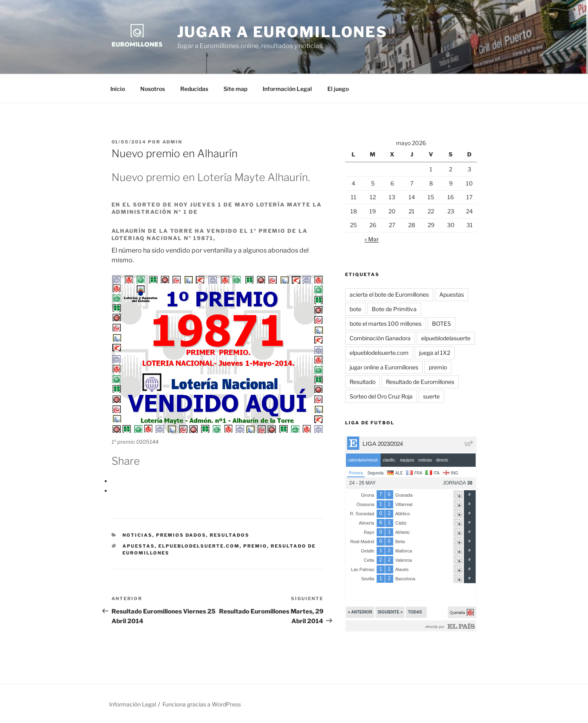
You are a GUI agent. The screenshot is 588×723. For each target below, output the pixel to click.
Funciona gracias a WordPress (202, 704)
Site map (235, 89)
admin (173, 142)
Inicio (118, 89)
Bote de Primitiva (394, 309)
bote (355, 309)
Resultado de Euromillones (420, 382)
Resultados (230, 535)
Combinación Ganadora (380, 338)
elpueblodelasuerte (446, 338)
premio (255, 546)
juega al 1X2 (435, 353)
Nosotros (153, 89)
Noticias (137, 535)
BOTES (442, 324)
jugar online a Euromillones (384, 367)
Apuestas (139, 546)
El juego (338, 89)
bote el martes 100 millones (386, 324)
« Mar (372, 239)
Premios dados (181, 535)
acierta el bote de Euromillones (389, 294)
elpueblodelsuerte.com (199, 546)
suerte (431, 396)
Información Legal (287, 89)
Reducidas (194, 89)
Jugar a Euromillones (282, 32)
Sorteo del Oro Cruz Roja (381, 396)
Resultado (362, 382)
